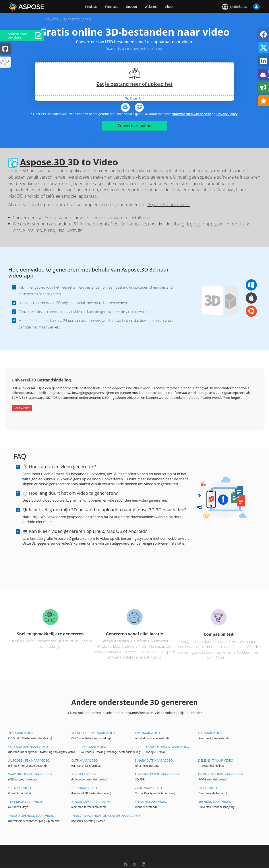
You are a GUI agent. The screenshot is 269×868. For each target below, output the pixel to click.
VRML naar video (148, 788)
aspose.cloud (155, 49)
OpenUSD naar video (214, 802)
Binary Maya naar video (91, 802)
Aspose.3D (44, 162)
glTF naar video (84, 760)
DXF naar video (94, 747)
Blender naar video (151, 802)
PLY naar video (83, 774)
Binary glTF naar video (154, 760)
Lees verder (22, 408)
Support (131, 7)
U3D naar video (84, 788)
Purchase (112, 7)
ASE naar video (210, 733)
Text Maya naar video (26, 802)
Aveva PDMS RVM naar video (220, 774)
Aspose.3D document (169, 204)
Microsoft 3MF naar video (93, 733)
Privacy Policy (227, 114)
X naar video (208, 788)
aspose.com (130, 49)
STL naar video (20, 788)
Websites (151, 7)
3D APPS (52, 20)
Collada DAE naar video (28, 747)
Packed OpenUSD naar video (31, 816)
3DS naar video (21, 733)
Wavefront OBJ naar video (30, 774)
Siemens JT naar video (215, 760)
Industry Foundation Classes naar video (105, 816)
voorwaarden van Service (192, 114)
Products (91, 7)
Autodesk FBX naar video (29, 760)
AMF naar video (147, 733)
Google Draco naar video (168, 747)
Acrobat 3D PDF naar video (157, 774)
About (169, 7)
